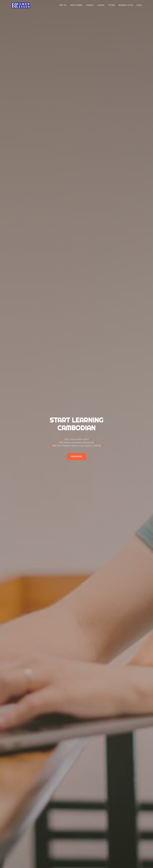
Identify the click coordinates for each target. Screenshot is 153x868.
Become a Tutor (126, 5)
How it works (76, 5)
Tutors (111, 5)
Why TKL (63, 5)
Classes (101, 5)
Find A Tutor (77, 457)
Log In (139, 5)
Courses (90, 5)
